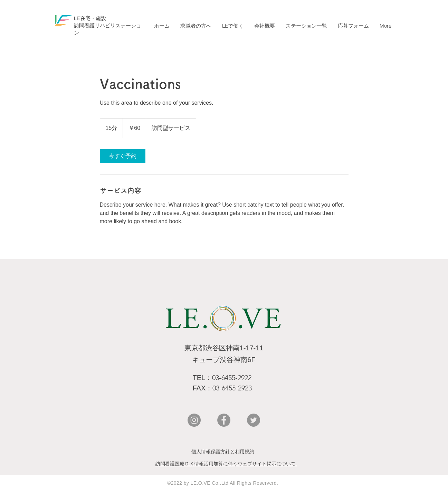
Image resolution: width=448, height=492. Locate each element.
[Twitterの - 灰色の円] (254, 420)
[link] (123, 156)
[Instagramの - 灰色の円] (194, 420)
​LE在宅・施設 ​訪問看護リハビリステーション (108, 25)
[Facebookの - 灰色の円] (224, 420)
